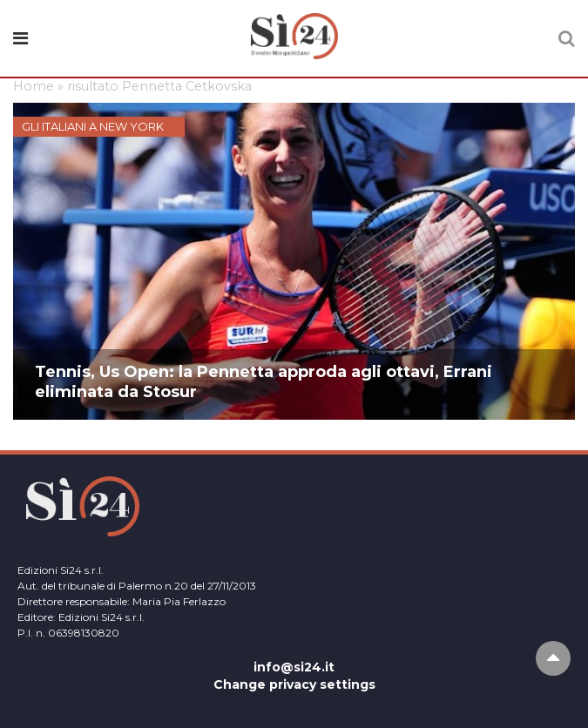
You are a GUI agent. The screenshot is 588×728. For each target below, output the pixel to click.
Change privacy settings (294, 684)
